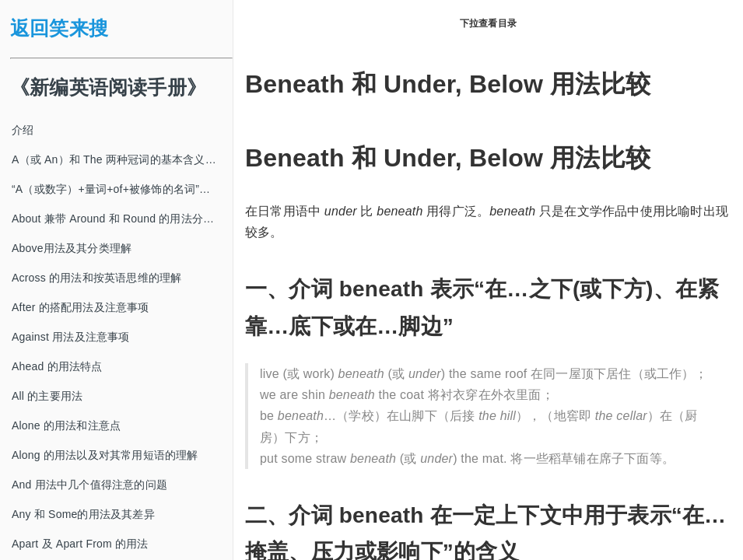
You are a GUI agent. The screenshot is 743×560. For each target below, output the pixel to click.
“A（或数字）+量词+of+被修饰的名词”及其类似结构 (122, 189)
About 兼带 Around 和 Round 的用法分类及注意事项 (122, 219)
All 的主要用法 (47, 396)
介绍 (23, 130)
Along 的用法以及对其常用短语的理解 (105, 455)
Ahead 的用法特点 (57, 366)
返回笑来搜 (59, 28)
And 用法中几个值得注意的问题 (89, 485)
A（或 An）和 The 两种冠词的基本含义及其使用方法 (122, 159)
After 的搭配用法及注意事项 (81, 307)
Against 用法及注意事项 (71, 337)
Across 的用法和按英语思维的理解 (96, 278)
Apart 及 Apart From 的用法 (80, 544)
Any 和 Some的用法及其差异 (83, 514)
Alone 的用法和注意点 (66, 425)
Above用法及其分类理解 (72, 248)
